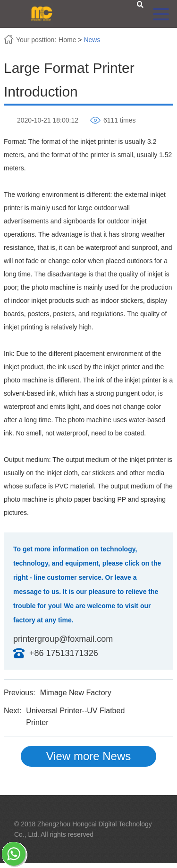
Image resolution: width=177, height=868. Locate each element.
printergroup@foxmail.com (63, 639)
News (92, 40)
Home (67, 40)
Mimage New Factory (76, 693)
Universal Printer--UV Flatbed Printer (75, 717)
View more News (89, 756)
